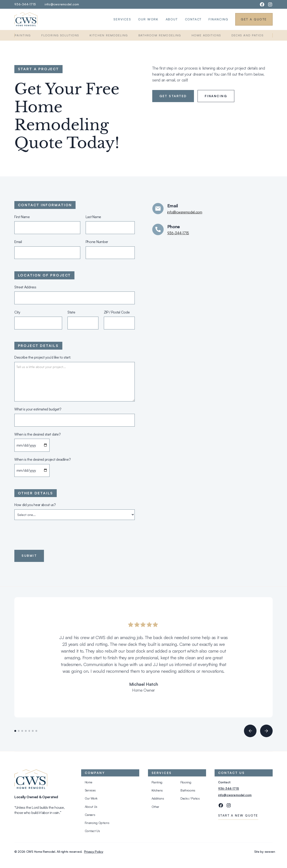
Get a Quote (254, 19)
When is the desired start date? (37, 434)
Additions (158, 800)
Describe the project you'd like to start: (43, 357)
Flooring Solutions (62, 35)
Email (18, 242)
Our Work (148, 19)
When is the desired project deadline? (42, 459)
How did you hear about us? (35, 505)
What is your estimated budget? (38, 409)
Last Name (93, 217)
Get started (173, 96)
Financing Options (97, 824)
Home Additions (208, 35)
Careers (90, 816)
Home (88, 784)
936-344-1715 (25, 4)
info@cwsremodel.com (62, 4)
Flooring (186, 784)
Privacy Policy (94, 852)
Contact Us (92, 832)
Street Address (25, 287)
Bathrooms (188, 792)
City (17, 312)
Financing (218, 19)
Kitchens (157, 792)
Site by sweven (265, 852)
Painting (25, 35)
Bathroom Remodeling (162, 35)
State (71, 312)
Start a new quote (238, 817)
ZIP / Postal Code (117, 312)
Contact (193, 19)
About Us (91, 808)
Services (122, 19)
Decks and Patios (249, 35)
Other (155, 808)
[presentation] (48, 534)
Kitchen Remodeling (111, 35)
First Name (22, 217)
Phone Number (97, 242)
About (172, 19)
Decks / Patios (190, 800)
